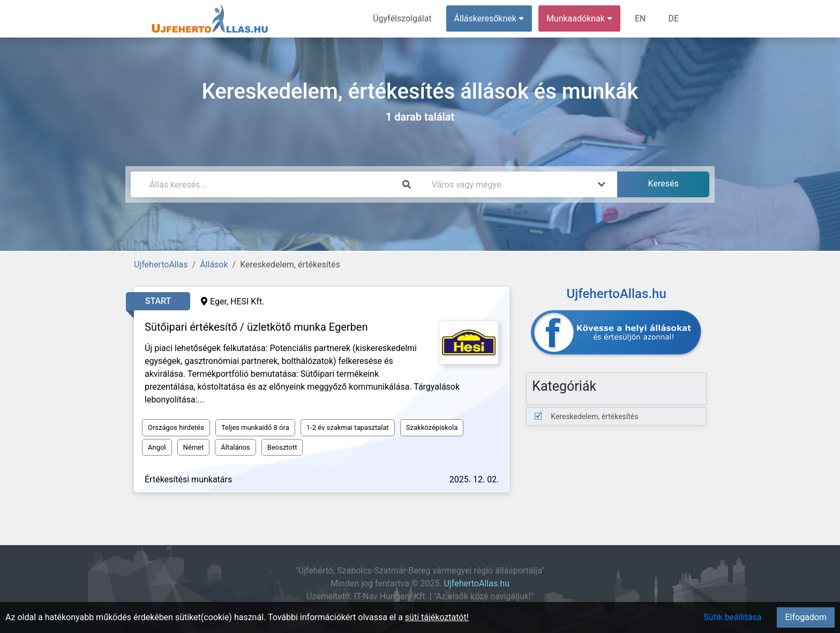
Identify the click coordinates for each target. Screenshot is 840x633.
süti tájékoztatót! (437, 617)
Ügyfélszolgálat (402, 18)
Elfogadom (806, 617)
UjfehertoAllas (161, 265)
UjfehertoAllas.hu (477, 583)
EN (640, 18)
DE (673, 18)
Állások (214, 265)
